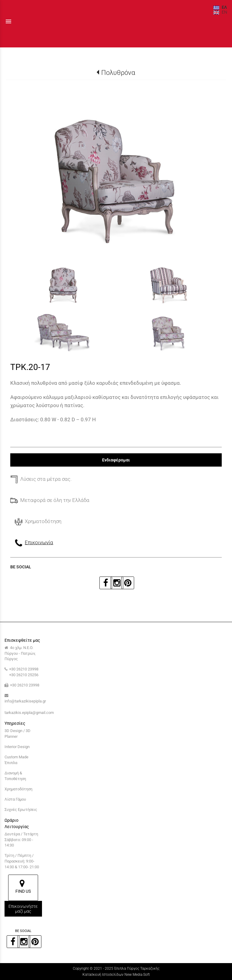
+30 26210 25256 (24, 675)
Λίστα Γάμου (15, 799)
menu (8, 21)
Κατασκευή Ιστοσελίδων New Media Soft (116, 975)
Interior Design (17, 747)
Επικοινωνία (39, 542)
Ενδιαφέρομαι (116, 460)
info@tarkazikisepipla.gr (25, 701)
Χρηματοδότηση (18, 789)
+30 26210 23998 (24, 669)
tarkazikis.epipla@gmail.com (29, 713)
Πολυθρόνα (118, 72)
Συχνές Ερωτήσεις (21, 810)
